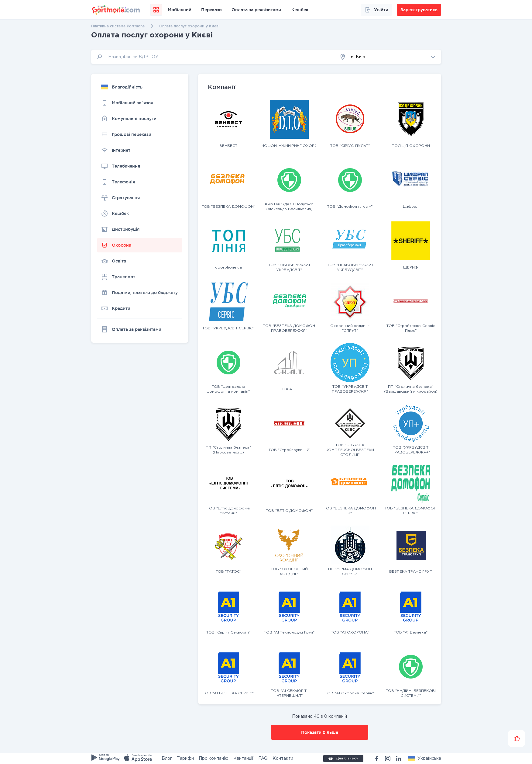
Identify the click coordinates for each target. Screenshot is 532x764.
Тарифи (185, 759)
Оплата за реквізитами (256, 10)
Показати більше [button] (320, 732)
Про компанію (214, 759)
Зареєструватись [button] (419, 10)
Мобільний (180, 10)
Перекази (211, 10)
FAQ (263, 759)
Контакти (283, 759)
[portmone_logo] (116, 10)
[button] (388, 57)
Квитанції (243, 759)
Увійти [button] (376, 10)
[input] (213, 57)
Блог (167, 759)
